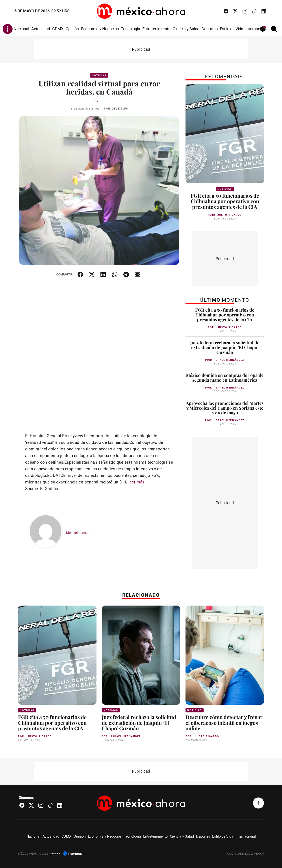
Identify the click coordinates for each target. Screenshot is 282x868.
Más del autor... (77, 533)
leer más (136, 482)
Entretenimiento (156, 29)
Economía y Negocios (100, 29)
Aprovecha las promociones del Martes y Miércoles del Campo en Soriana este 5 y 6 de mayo (225, 408)
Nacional (21, 29)
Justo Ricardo (230, 215)
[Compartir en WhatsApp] (115, 275)
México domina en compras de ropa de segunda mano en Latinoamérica (225, 377)
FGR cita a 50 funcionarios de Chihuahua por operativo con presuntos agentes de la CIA (225, 201)
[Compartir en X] (92, 275)
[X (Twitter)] (235, 11)
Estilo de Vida (232, 29)
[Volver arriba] (258, 803)
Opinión (72, 29)
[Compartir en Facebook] (80, 275)
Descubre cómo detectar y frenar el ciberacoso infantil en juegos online (224, 723)
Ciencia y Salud (186, 29)
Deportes (210, 29)
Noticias (99, 75)
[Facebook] (226, 11)
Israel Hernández (229, 360)
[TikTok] (254, 11)
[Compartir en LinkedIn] (103, 275)
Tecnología (131, 29)
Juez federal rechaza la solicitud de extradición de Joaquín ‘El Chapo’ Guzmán (225, 347)
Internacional (257, 29)
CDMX (58, 29)
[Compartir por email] (138, 275)
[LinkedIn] (264, 11)
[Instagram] (245, 11)
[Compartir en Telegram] (126, 275)
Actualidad (41, 29)
